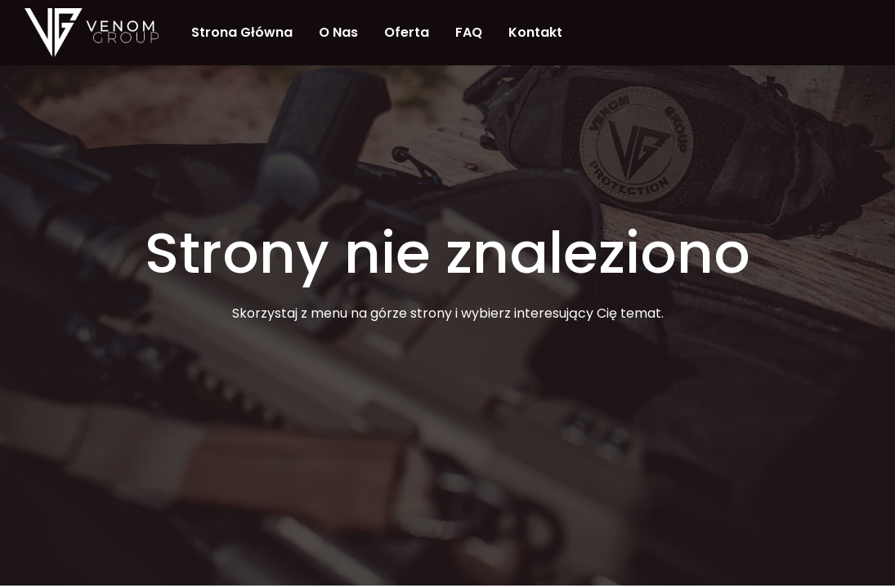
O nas (338, 32)
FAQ (469, 32)
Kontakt (535, 32)
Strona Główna (242, 32)
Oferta (407, 32)
